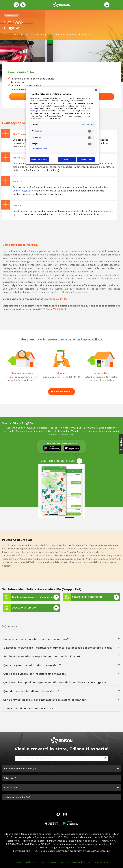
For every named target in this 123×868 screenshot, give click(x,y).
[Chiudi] (96, 90)
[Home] (16, 5)
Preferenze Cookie (48, 862)
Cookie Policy (31, 862)
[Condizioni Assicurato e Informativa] (56, 597)
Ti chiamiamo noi (61, 392)
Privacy (18, 862)
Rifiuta (67, 159)
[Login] (23, 5)
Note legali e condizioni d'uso (73, 862)
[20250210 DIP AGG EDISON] (116, 597)
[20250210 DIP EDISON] (56, 608)
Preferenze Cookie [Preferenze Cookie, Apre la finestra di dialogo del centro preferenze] (41, 149)
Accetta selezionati (39, 159)
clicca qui (105, 851)
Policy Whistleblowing (99, 862)
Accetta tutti (86, 159)
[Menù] (107, 5)
